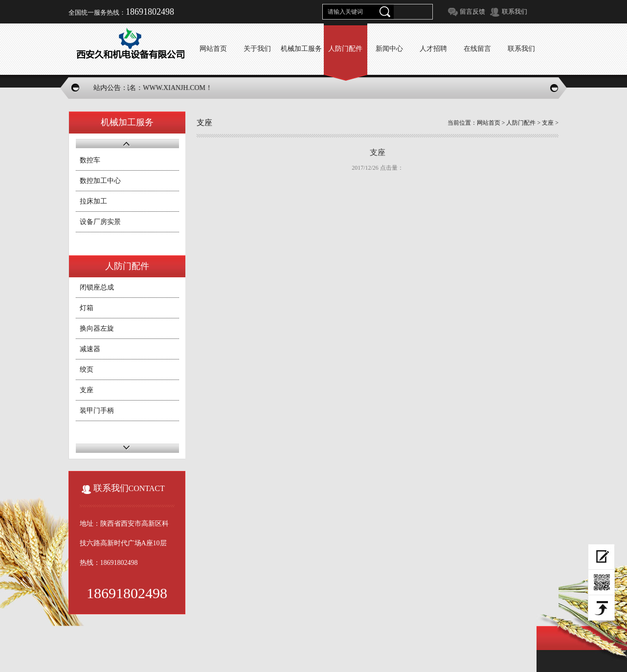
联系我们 (515, 11)
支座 (87, 390)
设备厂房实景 (100, 222)
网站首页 (489, 123)
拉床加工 (93, 201)
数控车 (90, 160)
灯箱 (87, 308)
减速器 (90, 349)
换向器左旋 (97, 328)
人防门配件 (521, 123)
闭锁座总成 (97, 287)
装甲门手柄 (97, 411)
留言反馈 (472, 11)
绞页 (87, 370)
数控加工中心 (100, 181)
